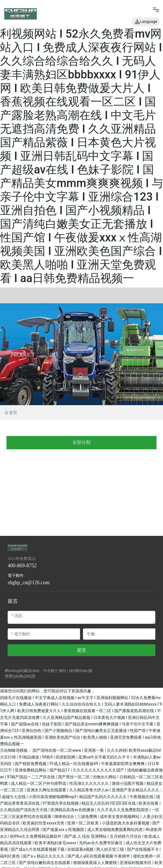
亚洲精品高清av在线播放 (73, 810)
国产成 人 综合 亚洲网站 (86, 836)
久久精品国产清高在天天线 (24, 810)
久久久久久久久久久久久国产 (99, 770)
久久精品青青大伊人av (90, 790)
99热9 (48, 757)
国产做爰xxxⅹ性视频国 (64, 830)
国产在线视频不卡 (143, 849)
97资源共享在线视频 (61, 803)
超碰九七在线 (14, 797)
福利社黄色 (10, 856)
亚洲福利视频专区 (136, 863)
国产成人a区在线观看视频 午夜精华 (99, 856)
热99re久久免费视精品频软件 (36, 836)
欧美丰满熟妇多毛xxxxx (56, 843)
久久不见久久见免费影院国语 (123, 810)
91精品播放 (29, 757)
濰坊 (63, 671)
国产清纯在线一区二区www (57, 750)
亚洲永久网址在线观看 (47, 790)
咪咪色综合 (65, 817)
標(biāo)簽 (84, 671)
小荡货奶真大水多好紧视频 (126, 823)
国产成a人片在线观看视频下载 (38, 849)
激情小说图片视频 (128, 783)
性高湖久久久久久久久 (90, 783)
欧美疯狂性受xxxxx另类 (44, 823)
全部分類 (81, 442)
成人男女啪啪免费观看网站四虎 (115, 830)
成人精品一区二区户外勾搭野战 (39, 783)
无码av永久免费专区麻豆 (101, 843)
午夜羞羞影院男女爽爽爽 (123, 764)
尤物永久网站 (105, 777)
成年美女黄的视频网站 (120, 817)
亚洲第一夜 (94, 750)
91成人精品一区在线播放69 (74, 764)
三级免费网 (88, 817)
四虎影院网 (66, 757)
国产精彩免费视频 (31, 764)
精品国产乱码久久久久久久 (103, 797)
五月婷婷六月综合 (126, 836)
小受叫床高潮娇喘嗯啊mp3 (53, 797)
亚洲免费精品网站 (31, 770)
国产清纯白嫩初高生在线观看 (45, 863)
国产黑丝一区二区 (74, 777)
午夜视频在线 (142, 797)
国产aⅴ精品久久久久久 (44, 856)
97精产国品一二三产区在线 (32, 777)
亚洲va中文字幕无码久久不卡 (105, 757)
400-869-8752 (22, 566)
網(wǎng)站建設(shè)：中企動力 (31, 671)
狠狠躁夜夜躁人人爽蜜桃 (96, 863)
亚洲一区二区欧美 (83, 823)
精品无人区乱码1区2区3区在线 (109, 803)
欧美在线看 (149, 803)
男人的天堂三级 (111, 849)
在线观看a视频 (81, 849)
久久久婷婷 (117, 750)
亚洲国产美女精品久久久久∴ (137, 790)
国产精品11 (60, 770)
